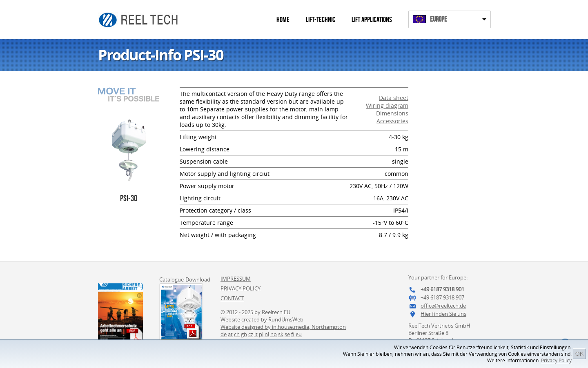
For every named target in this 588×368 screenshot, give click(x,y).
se (287, 334)
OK (579, 354)
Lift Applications (372, 20)
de (224, 334)
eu (299, 334)
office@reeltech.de (443, 306)
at (230, 334)
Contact (232, 298)
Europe (439, 19)
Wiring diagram (387, 105)
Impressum (236, 279)
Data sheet (394, 98)
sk (281, 334)
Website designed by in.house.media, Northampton (283, 327)
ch (237, 334)
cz (251, 334)
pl (261, 334)
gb (244, 334)
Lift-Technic (321, 20)
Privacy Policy (556, 360)
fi (293, 334)
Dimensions (392, 113)
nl (267, 334)
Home (283, 20)
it (256, 334)
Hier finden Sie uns (443, 314)
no (274, 334)
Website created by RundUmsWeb (262, 319)
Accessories (392, 121)
